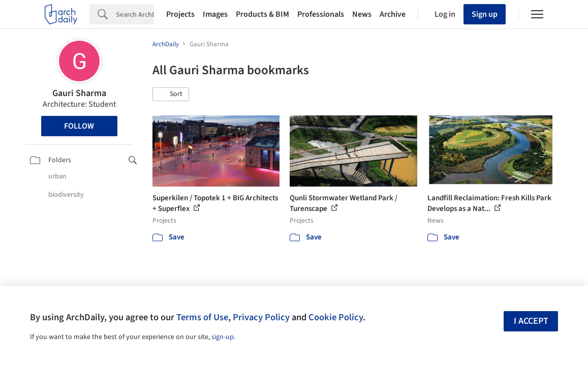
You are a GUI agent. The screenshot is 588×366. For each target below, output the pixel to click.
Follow (79, 126)
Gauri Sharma (79, 93)
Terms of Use (202, 317)
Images (215, 14)
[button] (171, 95)
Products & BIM (262, 14)
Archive (393, 14)
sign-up (223, 337)
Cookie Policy (336, 317)
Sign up (485, 14)
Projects (180, 14)
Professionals (321, 14)
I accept (531, 321)
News (362, 14)
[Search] (135, 14)
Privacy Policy (261, 317)
